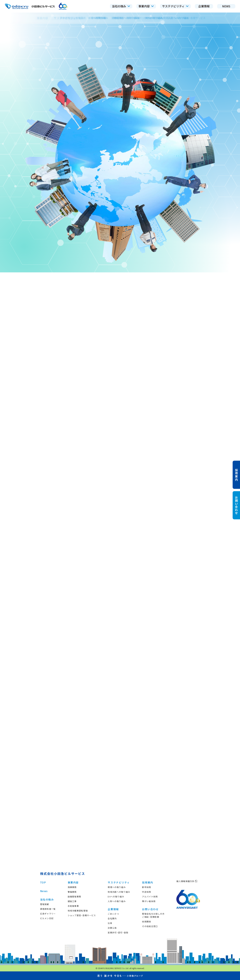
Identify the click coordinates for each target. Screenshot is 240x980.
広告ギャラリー (48, 914)
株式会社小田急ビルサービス (63, 874)
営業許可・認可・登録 (118, 933)
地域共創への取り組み (119, 892)
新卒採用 (146, 887)
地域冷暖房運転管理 (78, 911)
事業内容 (73, 882)
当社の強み (47, 899)
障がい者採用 (149, 901)
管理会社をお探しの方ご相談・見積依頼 (153, 915)
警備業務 (72, 892)
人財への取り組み (117, 901)
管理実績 (45, 904)
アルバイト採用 (150, 897)
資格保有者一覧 (48, 909)
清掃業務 (72, 887)
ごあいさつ (113, 914)
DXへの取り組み (116, 897)
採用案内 (148, 882)
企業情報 (113, 909)
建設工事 (72, 901)
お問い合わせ (150, 909)
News (44, 891)
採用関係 (146, 922)
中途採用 (146, 892)
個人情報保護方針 (187, 881)
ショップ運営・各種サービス (82, 915)
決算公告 (112, 928)
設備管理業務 (74, 897)
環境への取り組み (117, 887)
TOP (43, 882)
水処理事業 (73, 906)
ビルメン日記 (47, 918)
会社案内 (112, 918)
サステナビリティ (119, 882)
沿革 (110, 923)
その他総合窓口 (150, 926)
